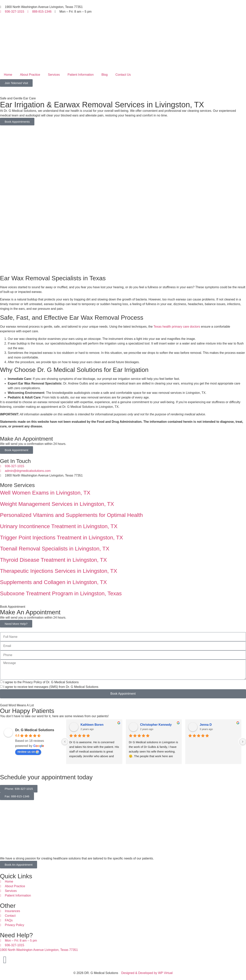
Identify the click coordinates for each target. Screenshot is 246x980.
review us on (28, 752)
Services (54, 75)
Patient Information (81, 75)
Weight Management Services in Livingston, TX (57, 504)
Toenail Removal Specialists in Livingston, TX (55, 549)
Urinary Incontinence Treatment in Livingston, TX (59, 526)
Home (8, 75)
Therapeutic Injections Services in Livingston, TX (59, 571)
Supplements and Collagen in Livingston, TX (53, 582)
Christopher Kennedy (156, 725)
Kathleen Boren (92, 725)
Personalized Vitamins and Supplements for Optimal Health (71, 515)
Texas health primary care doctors (177, 327)
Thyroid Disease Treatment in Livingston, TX (53, 560)
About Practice (30, 75)
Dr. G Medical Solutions (35, 730)
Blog (104, 75)
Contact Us (123, 75)
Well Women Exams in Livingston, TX (45, 493)
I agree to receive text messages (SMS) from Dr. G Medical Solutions (51, 687)
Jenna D (206, 725)
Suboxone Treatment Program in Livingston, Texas (61, 593)
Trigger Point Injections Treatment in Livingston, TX (61, 538)
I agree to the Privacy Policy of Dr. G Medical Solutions (41, 682)
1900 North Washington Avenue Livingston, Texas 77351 (39, 950)
